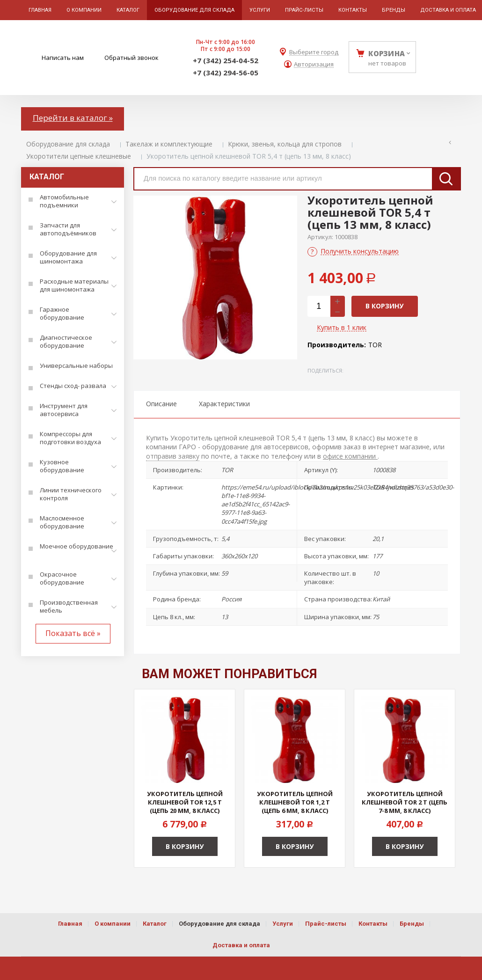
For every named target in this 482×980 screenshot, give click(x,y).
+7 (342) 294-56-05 (226, 73)
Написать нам (63, 58)
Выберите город (314, 52)
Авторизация (314, 64)
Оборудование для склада (68, 144)
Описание (161, 404)
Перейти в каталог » (73, 118)
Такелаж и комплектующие (169, 144)
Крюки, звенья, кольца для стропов (285, 144)
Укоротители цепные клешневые (79, 156)
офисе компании (350, 456)
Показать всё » (73, 633)
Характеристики (224, 404)
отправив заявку (173, 456)
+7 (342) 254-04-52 (226, 60)
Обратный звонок (131, 58)
